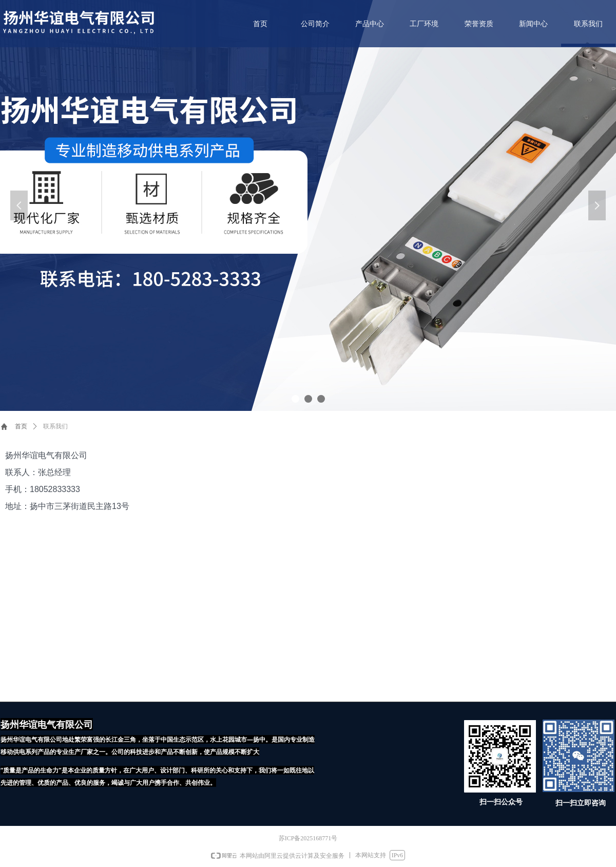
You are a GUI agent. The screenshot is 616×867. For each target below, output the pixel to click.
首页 (21, 426)
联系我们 (55, 426)
